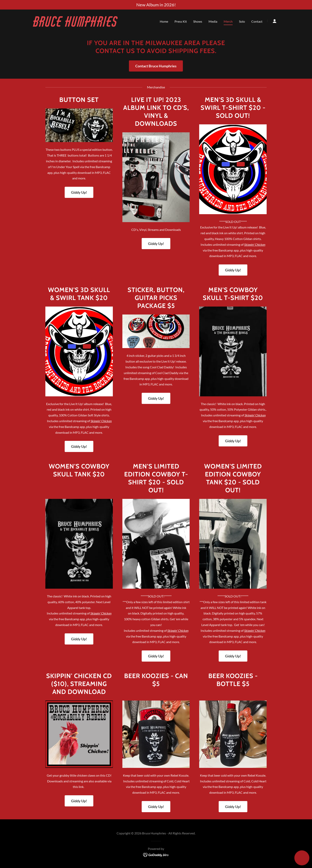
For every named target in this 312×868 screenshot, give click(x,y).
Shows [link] (198, 21)
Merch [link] (228, 21)
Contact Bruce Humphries (156, 66)
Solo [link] (242, 21)
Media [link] (213, 21)
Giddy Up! (79, 192)
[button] (275, 21)
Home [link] (164, 21)
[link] (76, 25)
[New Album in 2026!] (156, 5)
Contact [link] (257, 21)
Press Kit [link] (181, 21)
